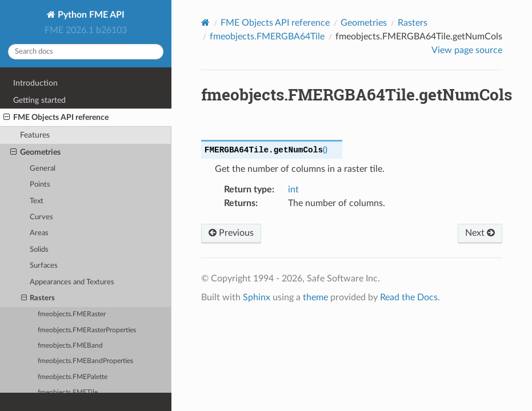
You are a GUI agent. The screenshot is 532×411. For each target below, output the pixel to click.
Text (37, 201)
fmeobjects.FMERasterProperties (87, 330)
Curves (41, 217)
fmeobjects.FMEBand (70, 346)
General (43, 169)
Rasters (38, 299)
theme (315, 297)
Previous (231, 233)
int (293, 190)
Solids (39, 250)
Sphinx (257, 297)
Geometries (35, 152)
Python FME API (90, 15)
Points (40, 185)
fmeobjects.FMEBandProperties (85, 361)
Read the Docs (409, 297)
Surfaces (44, 266)
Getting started (39, 100)
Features (35, 135)
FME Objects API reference (56, 118)
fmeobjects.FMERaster (72, 314)
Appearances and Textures (72, 282)
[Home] (205, 23)
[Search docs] (86, 52)
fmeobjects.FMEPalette (73, 377)
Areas (39, 233)
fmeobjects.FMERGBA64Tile (267, 37)
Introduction (35, 83)
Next (480, 233)
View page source (467, 50)
